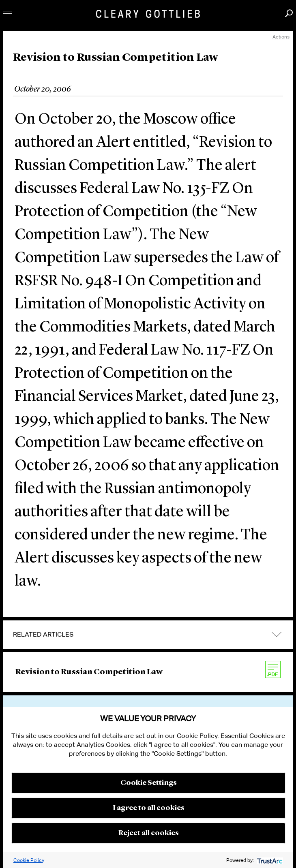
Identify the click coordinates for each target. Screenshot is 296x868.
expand (277, 635)
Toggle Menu (8, 14)
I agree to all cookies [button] (149, 808)
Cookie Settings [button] (149, 783)
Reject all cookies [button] (149, 833)
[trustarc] (269, 860)
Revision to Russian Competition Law (89, 672)
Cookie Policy (29, 860)
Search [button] (289, 13)
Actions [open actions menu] (281, 37)
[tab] (148, 635)
